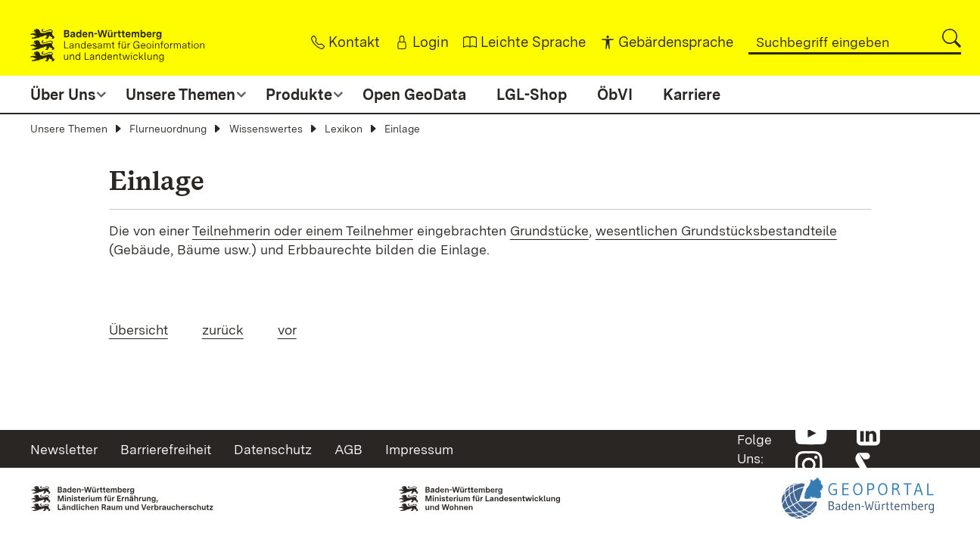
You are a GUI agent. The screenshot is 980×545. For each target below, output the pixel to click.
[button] (952, 38)
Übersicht (138, 330)
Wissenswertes (266, 129)
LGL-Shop (532, 95)
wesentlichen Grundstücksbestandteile (716, 230)
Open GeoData (414, 95)
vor (287, 330)
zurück (223, 330)
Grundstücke (549, 230)
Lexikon (344, 129)
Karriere (692, 95)
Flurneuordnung (168, 129)
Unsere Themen (69, 129)
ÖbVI (615, 95)
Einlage (402, 129)
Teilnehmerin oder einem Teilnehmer (303, 230)
